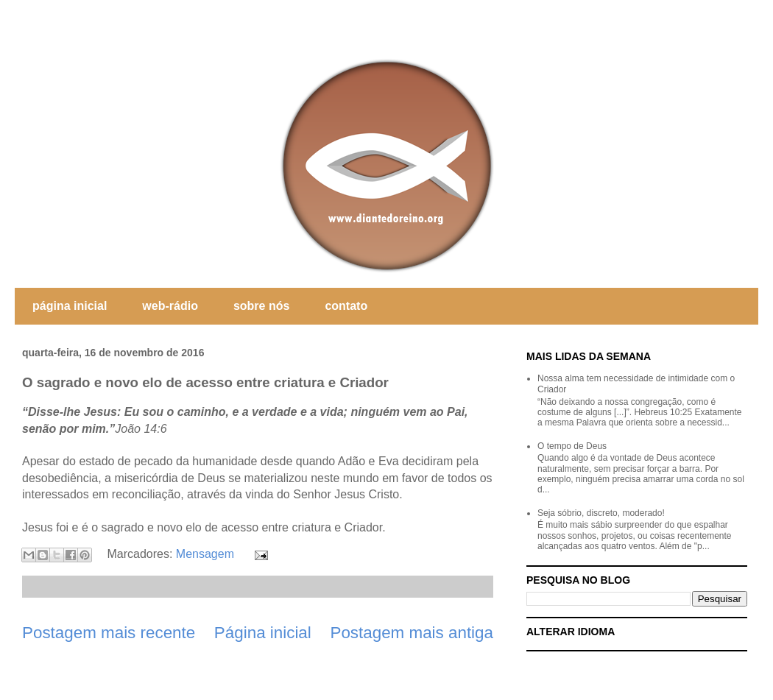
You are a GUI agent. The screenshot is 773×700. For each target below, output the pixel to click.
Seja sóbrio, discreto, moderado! (601, 513)
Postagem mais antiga (412, 633)
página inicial (70, 306)
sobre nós (261, 306)
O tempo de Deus (572, 446)
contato (346, 306)
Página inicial (263, 633)
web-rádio (170, 306)
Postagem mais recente (109, 633)
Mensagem (205, 554)
